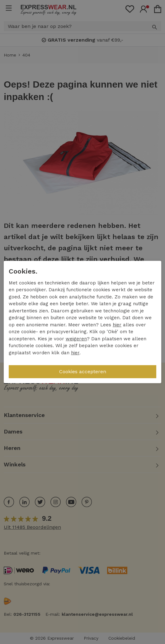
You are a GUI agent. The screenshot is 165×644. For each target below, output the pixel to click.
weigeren (76, 339)
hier (117, 325)
